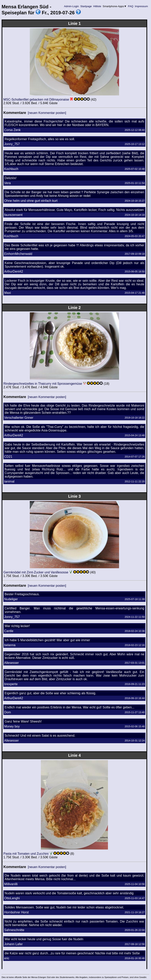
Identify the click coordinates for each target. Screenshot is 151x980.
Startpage (86, 6)
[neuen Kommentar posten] (47, 113)
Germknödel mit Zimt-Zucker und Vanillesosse (36, 572)
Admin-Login (71, 6)
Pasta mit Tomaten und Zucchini (26, 854)
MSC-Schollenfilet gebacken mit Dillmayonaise (36, 100)
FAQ (131, 6)
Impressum (141, 6)
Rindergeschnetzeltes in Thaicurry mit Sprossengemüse (43, 384)
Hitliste (97, 6)
